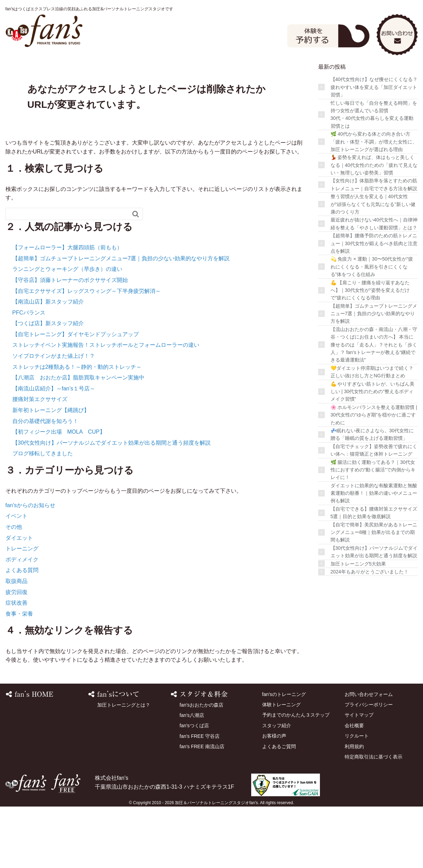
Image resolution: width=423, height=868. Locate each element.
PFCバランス (29, 374)
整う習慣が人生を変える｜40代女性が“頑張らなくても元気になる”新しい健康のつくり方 (373, 266)
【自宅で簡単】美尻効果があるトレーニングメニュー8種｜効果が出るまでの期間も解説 (374, 594)
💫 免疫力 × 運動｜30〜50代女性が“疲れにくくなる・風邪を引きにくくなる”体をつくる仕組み (372, 328)
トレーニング (22, 610)
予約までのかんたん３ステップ (296, 777)
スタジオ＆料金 (145, 72)
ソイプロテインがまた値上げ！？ (54, 417)
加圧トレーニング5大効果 (358, 625)
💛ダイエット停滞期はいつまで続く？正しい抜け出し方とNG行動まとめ (372, 433)
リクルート (357, 797)
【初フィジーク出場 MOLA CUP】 (59, 493)
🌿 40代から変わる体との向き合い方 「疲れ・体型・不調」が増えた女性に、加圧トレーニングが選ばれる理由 (374, 203)
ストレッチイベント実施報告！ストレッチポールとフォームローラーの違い (106, 407)
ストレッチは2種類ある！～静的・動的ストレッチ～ (77, 428)
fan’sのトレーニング (89, 72)
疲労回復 (16, 654)
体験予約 (329, 35)
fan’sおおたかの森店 (202, 766)
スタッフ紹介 (312, 72)
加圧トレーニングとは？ (124, 766)
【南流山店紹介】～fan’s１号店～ (54, 450)
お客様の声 (367, 72)
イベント (16, 578)
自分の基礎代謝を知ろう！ (45, 483)
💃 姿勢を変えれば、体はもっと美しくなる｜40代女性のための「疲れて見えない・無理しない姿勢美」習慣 (374, 226)
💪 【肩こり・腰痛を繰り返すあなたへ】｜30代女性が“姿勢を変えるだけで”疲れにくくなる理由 (370, 352)
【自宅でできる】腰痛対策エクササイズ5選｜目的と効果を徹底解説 (374, 574)
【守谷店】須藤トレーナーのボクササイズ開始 (70, 341)
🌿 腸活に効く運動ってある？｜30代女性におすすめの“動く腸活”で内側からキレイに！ (373, 531)
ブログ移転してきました (43, 515)
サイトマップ (359, 777)
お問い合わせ (397, 34)
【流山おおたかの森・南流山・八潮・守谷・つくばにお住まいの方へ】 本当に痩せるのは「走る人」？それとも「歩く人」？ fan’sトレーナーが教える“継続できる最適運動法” (374, 406)
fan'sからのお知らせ (30, 567)
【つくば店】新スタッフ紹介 (48, 385)
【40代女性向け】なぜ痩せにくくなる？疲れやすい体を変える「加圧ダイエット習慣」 (374, 149)
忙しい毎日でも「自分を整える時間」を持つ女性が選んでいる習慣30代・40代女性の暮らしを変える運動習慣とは (374, 176)
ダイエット (19, 599)
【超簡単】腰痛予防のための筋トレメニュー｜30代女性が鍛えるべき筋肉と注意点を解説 (374, 305)
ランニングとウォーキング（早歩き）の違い (67, 331)
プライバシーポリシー (369, 766)
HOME (33, 72)
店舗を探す (256, 72)
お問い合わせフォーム (369, 756)
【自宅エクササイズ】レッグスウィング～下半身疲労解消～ (87, 352)
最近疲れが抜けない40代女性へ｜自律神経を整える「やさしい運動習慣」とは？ (374, 285)
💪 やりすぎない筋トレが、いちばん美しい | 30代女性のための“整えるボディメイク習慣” (373, 453)
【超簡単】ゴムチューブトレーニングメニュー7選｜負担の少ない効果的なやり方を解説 (121, 320)
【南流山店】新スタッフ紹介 (48, 363)
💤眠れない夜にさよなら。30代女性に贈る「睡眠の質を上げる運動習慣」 (372, 496)
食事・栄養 (19, 675)
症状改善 (16, 664)
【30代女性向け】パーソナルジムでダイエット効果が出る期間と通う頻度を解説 (112, 504)
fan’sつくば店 (194, 787)
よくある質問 (22, 632)
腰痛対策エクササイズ (40, 461)
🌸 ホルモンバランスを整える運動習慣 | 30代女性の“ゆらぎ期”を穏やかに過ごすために (374, 476)
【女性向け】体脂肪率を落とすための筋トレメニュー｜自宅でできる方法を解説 (374, 246)
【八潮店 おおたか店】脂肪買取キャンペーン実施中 (78, 439)
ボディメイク (22, 621)
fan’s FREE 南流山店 (202, 808)
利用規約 (354, 808)
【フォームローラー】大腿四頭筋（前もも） (67, 309)
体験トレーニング (200, 72)
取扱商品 (16, 643)
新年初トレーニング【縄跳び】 (51, 472)
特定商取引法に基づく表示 (374, 818)
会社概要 (354, 787)
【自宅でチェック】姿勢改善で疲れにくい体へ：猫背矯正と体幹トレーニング (374, 512)
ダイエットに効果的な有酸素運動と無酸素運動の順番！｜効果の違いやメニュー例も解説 (374, 555)
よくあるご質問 (33, 93)
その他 (14, 588)
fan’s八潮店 (192, 777)
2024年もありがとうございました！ (370, 633)
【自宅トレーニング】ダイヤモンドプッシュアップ (76, 396)
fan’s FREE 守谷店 (200, 798)
